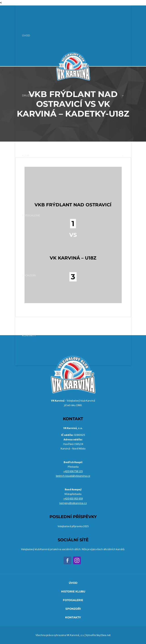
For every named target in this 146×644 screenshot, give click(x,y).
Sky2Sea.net (103, 635)
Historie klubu (73, 591)
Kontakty (73, 617)
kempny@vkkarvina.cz (73, 503)
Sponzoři (73, 609)
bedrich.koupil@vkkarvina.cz (73, 476)
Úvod (73, 583)
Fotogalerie (73, 600)
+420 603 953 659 (73, 498)
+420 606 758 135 (73, 471)
